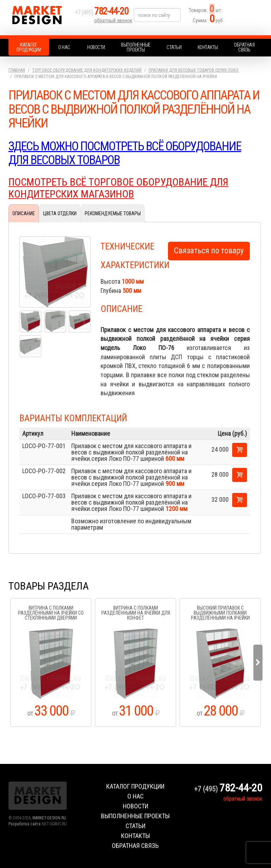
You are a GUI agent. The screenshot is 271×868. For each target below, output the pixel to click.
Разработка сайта (25, 824)
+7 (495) (105, 15)
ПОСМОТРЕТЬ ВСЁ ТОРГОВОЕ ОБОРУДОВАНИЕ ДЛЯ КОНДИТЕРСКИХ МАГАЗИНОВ (121, 188)
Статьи (174, 47)
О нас (64, 47)
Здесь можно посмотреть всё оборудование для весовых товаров (130, 153)
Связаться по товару (209, 250)
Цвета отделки (60, 213)
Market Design (40, 18)
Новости (96, 47)
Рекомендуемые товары (113, 213)
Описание (24, 213)
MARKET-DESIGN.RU (49, 818)
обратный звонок (114, 23)
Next (258, 663)
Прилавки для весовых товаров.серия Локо (194, 70)
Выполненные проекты (136, 47)
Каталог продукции (29, 47)
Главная (17, 70)
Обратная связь (244, 47)
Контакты (208, 47)
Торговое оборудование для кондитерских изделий (87, 70)
